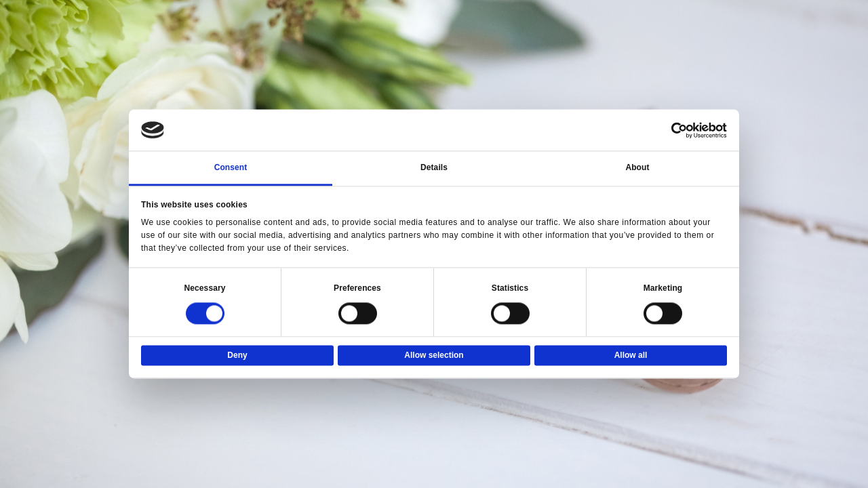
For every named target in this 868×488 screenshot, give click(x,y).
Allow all (631, 356)
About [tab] (637, 168)
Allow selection (434, 356)
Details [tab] (434, 168)
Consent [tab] (231, 168)
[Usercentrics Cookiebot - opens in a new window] (668, 130)
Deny (237, 356)
